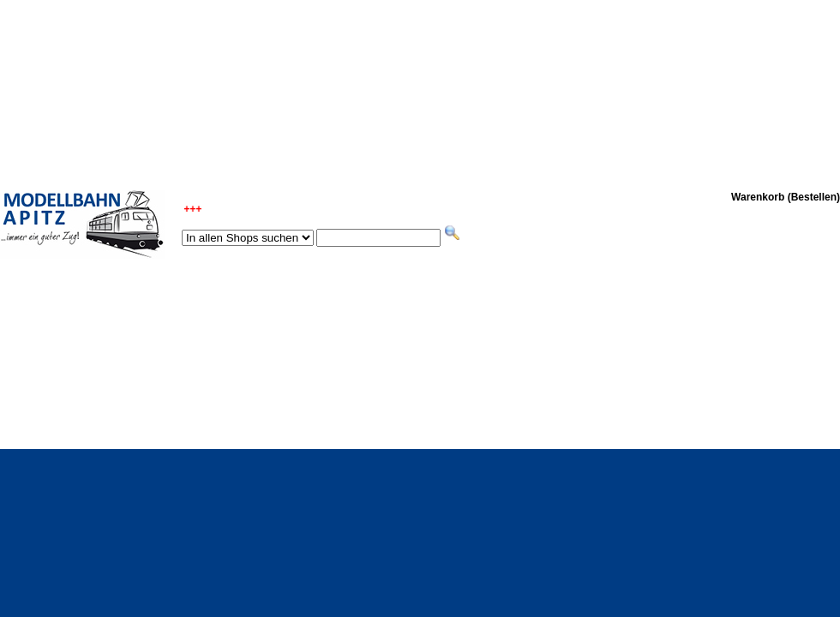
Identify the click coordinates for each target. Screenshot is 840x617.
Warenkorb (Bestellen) (786, 197)
